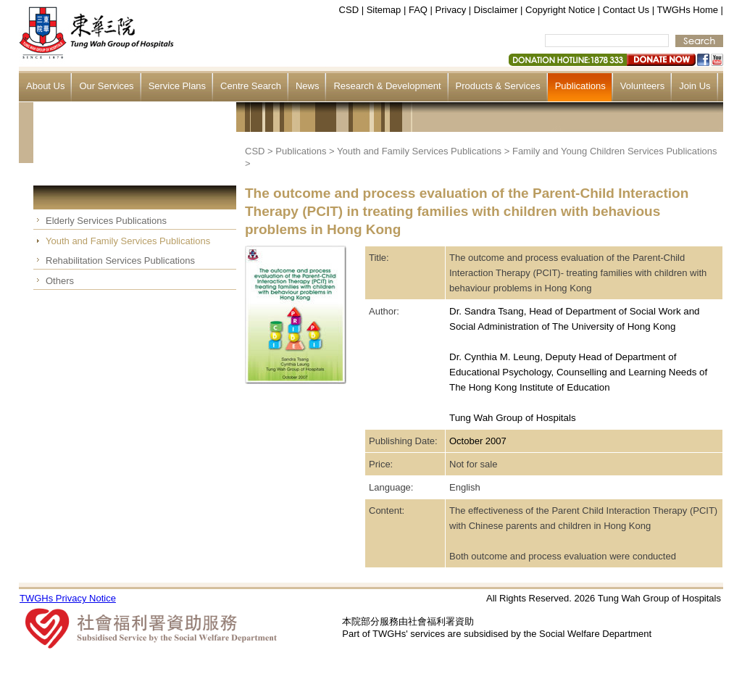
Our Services (106, 86)
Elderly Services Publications (106, 221)
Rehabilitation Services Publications (120, 261)
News (308, 86)
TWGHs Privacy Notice (68, 598)
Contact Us (626, 10)
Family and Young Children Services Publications (615, 151)
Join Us (695, 86)
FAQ (418, 10)
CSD (349, 10)
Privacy (451, 10)
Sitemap (384, 10)
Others (60, 281)
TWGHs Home (688, 10)
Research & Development (387, 86)
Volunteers (642, 86)
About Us (45, 86)
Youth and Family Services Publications (128, 241)
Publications (580, 86)
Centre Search (251, 86)
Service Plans (177, 86)
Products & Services (498, 86)
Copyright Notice (560, 10)
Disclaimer (496, 10)
